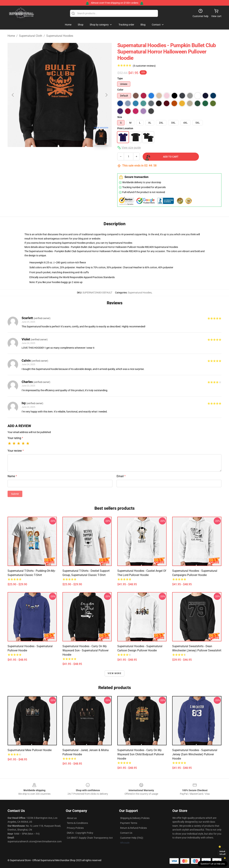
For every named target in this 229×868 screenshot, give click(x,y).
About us (72, 818)
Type (120, 78)
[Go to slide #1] (41, 155)
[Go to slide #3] (78, 155)
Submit (15, 494)
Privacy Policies (75, 828)
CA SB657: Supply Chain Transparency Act (90, 838)
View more (114, 673)
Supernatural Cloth (31, 36)
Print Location (125, 128)
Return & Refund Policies (133, 828)
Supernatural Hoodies (60, 36)
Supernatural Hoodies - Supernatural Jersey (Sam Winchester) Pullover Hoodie (195, 754)
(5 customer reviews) (144, 66)
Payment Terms (129, 823)
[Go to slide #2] (60, 155)
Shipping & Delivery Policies (135, 818)
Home (11, 36)
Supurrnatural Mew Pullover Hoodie (30, 750)
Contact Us (126, 833)
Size (120, 117)
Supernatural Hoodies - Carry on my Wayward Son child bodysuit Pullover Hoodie (141, 754)
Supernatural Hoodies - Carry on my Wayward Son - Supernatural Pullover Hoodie (85, 650)
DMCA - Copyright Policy (80, 833)
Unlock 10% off (222, 853)
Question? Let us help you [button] (213, 864)
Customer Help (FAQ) (132, 838)
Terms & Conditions (77, 823)
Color (120, 90)
